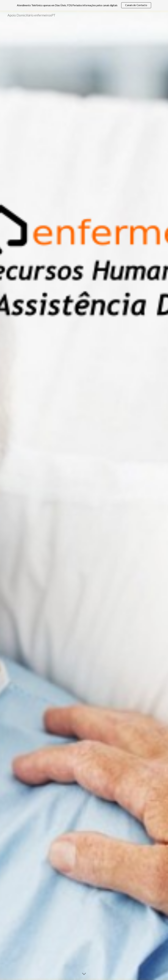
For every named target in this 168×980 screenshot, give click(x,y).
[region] (84, 5)
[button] (84, 974)
